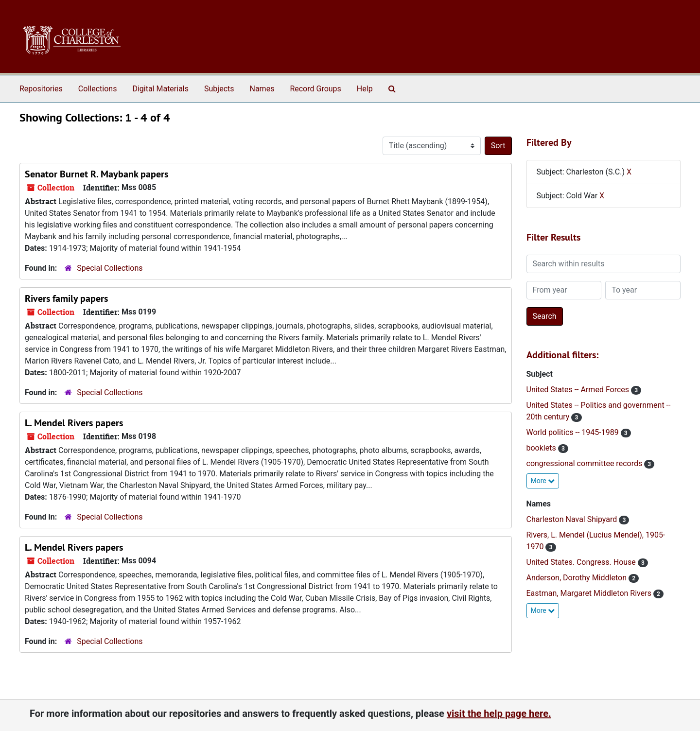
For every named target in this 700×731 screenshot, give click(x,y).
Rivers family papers (66, 298)
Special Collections (110, 268)
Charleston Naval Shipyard (573, 519)
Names (262, 89)
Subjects (219, 89)
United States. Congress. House (582, 562)
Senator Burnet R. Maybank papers (96, 174)
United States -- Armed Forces (579, 390)
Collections (98, 89)
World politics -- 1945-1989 (574, 432)
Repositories (41, 89)
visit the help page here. (499, 714)
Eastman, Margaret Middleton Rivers (590, 593)
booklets (542, 448)
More (543, 481)
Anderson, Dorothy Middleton (577, 578)
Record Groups (315, 89)
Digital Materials (160, 89)
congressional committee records (586, 463)
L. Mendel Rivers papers (74, 423)
